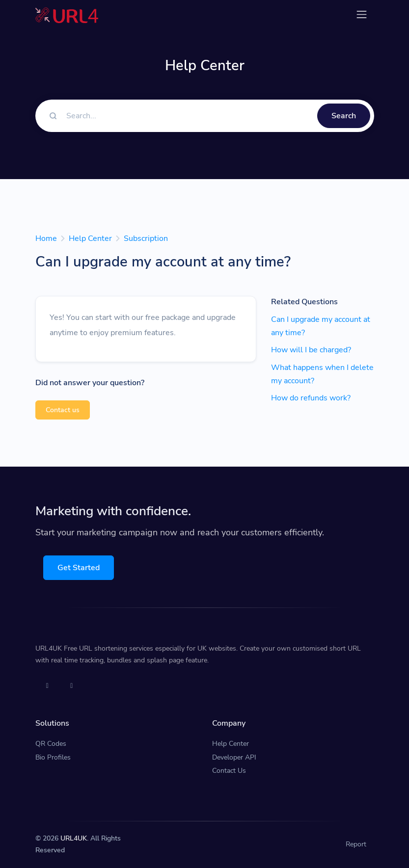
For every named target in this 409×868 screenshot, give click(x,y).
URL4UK (74, 838)
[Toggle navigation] (362, 14)
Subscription (146, 238)
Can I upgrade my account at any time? (321, 326)
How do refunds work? (311, 398)
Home (46, 238)
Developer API (234, 757)
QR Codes (51, 744)
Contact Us (229, 771)
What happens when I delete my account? (322, 374)
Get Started (79, 568)
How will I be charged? (311, 350)
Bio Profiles (53, 757)
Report (356, 844)
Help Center (90, 238)
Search (344, 116)
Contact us (63, 410)
